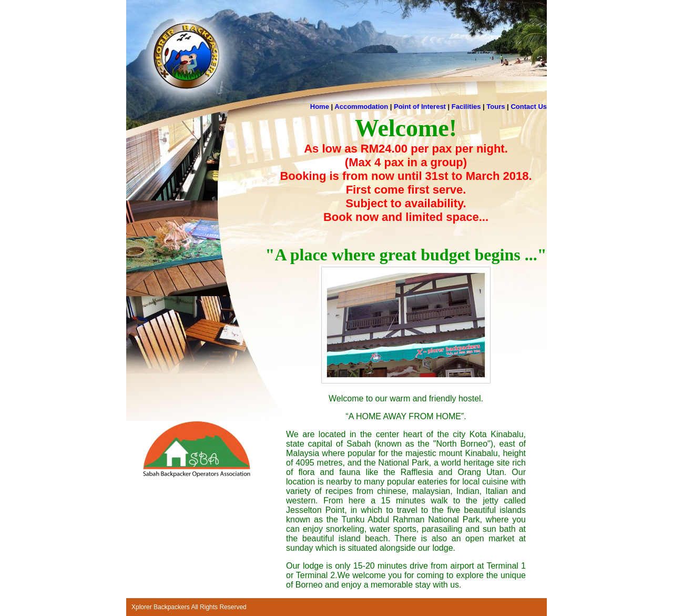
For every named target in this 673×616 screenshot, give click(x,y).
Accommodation (361, 107)
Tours (496, 107)
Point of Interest (420, 107)
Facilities (466, 107)
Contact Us (529, 107)
